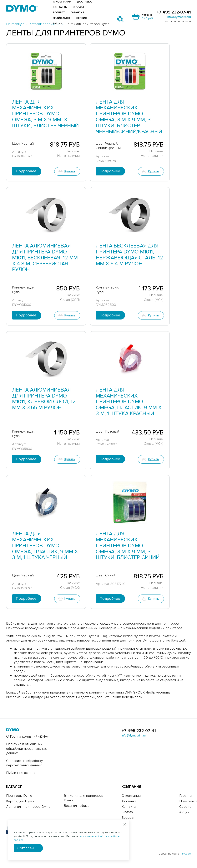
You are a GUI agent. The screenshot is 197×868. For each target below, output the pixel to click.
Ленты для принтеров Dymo (28, 807)
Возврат (59, 12)
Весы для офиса (77, 806)
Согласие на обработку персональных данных (25, 763)
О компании (62, 2)
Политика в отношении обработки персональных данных (26, 748)
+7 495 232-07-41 (174, 12)
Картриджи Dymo (20, 801)
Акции (58, 23)
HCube (187, 854)
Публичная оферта (21, 773)
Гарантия (77, 12)
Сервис (82, 18)
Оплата (79, 7)
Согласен (26, 848)
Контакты (60, 7)
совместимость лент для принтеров (151, 623)
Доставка (84, 2)
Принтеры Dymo (19, 796)
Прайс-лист (62, 18)
